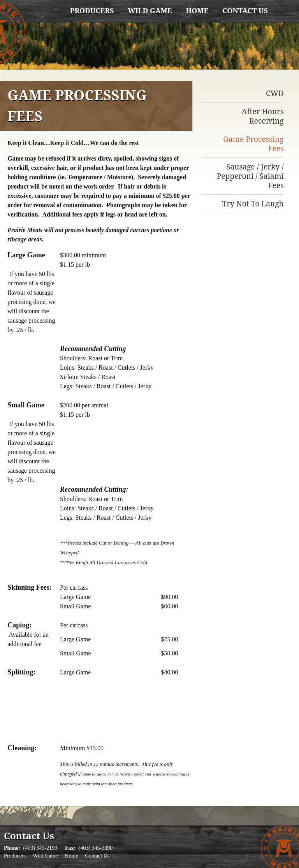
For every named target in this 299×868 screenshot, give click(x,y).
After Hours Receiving (263, 116)
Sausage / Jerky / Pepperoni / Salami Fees (250, 176)
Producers (92, 10)
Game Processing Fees (253, 144)
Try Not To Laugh (253, 203)
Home (197, 10)
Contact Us (245, 10)
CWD (275, 93)
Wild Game (150, 10)
